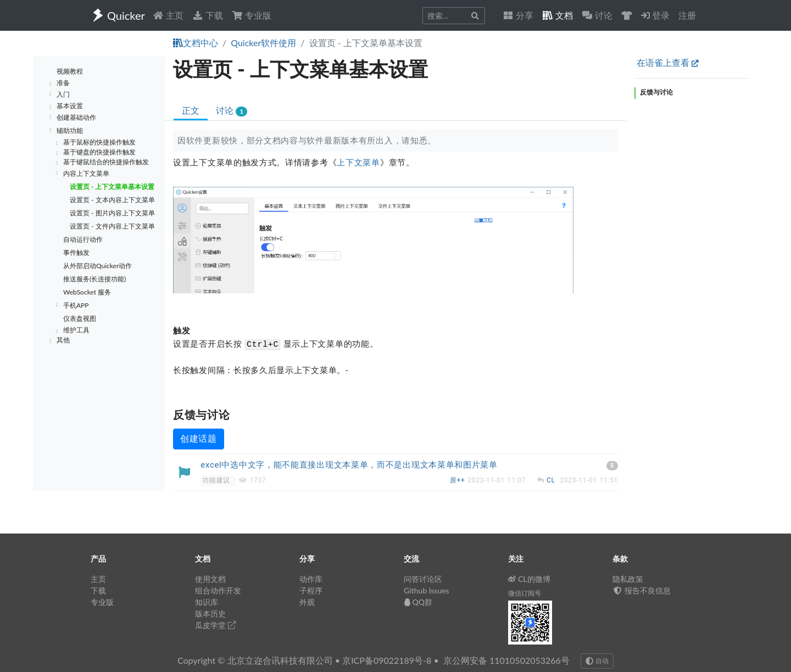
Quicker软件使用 (263, 43)
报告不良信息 (642, 590)
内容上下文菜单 (86, 173)
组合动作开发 (218, 590)
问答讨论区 (423, 579)
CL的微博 (529, 579)
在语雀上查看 (668, 62)
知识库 (207, 602)
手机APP (76, 305)
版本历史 (210, 613)
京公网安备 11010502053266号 (506, 660)
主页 (168, 15)
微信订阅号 (525, 593)
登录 (655, 15)
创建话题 (199, 439)
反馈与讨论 (656, 92)
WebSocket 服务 (87, 292)
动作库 (311, 579)
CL (552, 480)
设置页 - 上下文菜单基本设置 (112, 187)
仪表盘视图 (80, 318)
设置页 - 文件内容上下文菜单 (112, 226)
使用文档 (210, 579)
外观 (307, 602)
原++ (459, 480)
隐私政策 (628, 579)
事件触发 (76, 252)
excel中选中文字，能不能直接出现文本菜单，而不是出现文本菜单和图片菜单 (349, 465)
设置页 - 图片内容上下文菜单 (112, 213)
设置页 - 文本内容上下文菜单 (112, 200)
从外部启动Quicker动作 (98, 266)
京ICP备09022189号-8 (387, 660)
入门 (63, 94)
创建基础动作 (76, 117)
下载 (208, 15)
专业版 (252, 15)
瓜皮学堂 (215, 625)
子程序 (311, 590)
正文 (191, 110)
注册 (687, 15)
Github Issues (427, 590)
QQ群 (418, 602)
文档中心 (196, 43)
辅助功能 (70, 130)
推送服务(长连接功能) (94, 279)
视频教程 (70, 71)
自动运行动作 (83, 239)
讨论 (232, 111)
